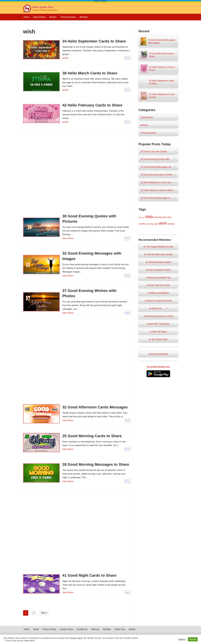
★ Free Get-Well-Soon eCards (158, 255)
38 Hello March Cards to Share (90, 73)
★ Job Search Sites (158, 340)
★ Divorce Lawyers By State (158, 301)
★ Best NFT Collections (158, 325)
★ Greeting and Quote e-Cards (158, 317)
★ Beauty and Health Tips (158, 278)
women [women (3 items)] (171, 224)
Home (27, 17)
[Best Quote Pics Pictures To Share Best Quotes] (40, 9)
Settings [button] (182, 639)
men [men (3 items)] (169, 218)
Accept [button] (193, 639)
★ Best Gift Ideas (158, 332)
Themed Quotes (68, 17)
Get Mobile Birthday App (158, 367)
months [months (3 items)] (142, 224)
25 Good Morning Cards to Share (92, 437)
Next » (44, 614)
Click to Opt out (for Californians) (20, 641)
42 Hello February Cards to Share (92, 105)
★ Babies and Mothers (158, 294)
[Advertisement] (77, 172)
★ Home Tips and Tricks (158, 286)
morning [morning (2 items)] (150, 224)
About (36, 633)
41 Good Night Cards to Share (89, 576)
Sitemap (96, 633)
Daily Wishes (39, 17)
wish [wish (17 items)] (163, 224)
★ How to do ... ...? (158, 309)
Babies (133, 633)
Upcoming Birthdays (158, 355)
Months (53, 17)
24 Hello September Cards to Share (94, 41)
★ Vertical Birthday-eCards (158, 263)
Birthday (84, 17)
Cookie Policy (67, 633)
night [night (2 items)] (156, 224)
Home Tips (120, 633)
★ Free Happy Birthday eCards (158, 247)
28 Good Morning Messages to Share (96, 465)
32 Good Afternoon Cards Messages (95, 408)
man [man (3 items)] (164, 218)
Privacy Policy (49, 633)
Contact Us (82, 633)
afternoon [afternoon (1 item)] (142, 218)
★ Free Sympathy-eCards (158, 270)
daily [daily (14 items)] (149, 217)
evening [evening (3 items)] (158, 218)
